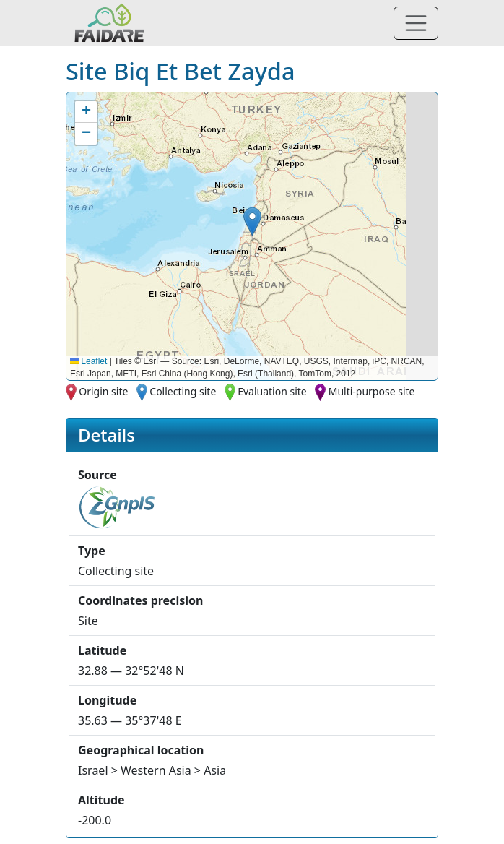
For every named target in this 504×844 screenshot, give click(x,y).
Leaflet (88, 361)
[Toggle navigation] (416, 23)
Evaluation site (272, 391)
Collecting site (183, 391)
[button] (252, 221)
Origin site (103, 391)
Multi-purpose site (372, 391)
